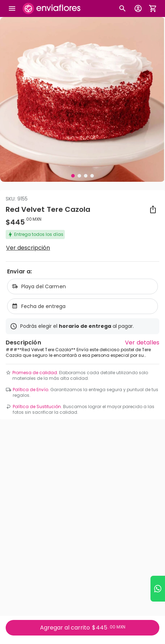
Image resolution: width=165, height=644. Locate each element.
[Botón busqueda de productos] (123, 8)
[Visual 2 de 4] (79, 176)
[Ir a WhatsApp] (158, 589)
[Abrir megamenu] (12, 8)
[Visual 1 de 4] (73, 176)
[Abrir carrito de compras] (153, 8)
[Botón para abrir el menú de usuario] (138, 8)
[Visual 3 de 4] (86, 176)
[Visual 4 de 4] (92, 176)
